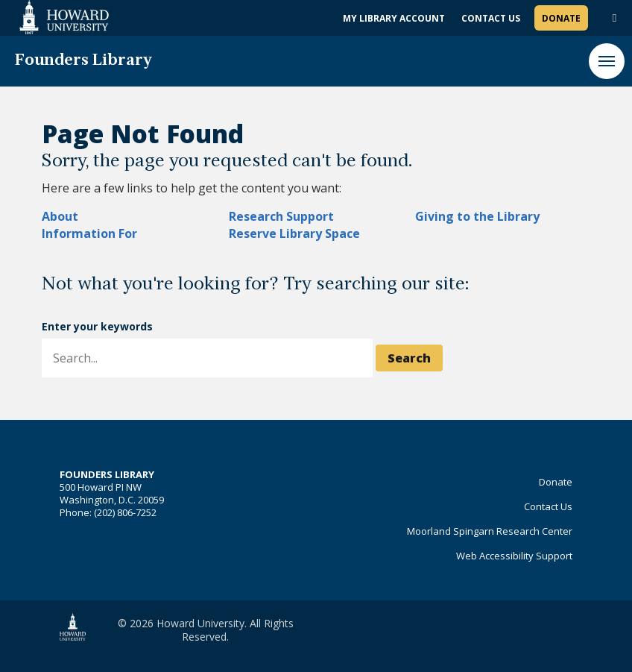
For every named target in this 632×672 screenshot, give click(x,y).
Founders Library (83, 61)
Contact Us (491, 18)
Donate (561, 18)
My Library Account (394, 18)
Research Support (281, 216)
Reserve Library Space (294, 233)
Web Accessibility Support (514, 556)
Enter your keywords (97, 326)
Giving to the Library (477, 216)
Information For (89, 233)
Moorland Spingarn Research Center (490, 531)
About (60, 216)
